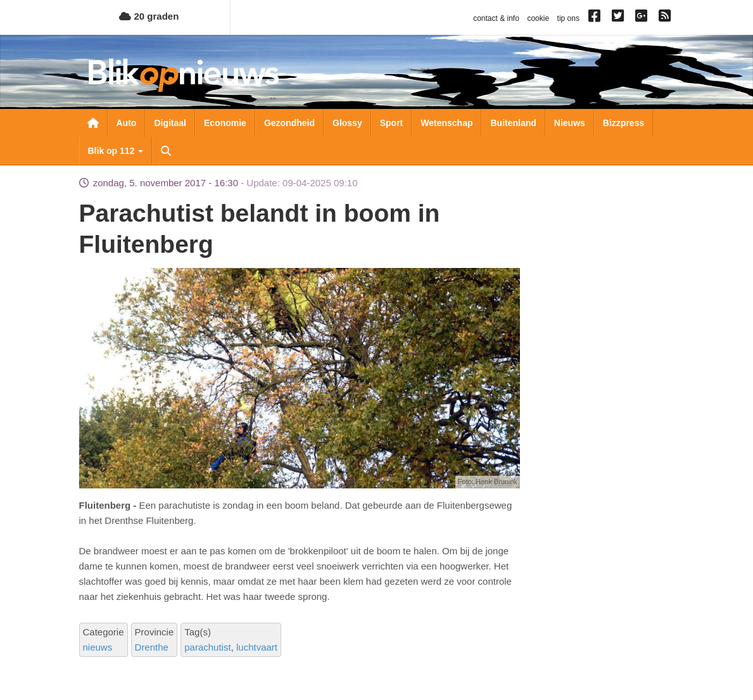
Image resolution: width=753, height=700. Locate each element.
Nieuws (570, 123)
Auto (127, 123)
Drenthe (152, 647)
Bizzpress (623, 123)
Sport (392, 123)
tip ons (568, 18)
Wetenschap (446, 123)
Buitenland (513, 123)
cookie (538, 18)
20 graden (149, 16)
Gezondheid (289, 123)
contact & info (496, 18)
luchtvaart (257, 647)
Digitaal (170, 123)
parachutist (207, 647)
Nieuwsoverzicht (93, 123)
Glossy (347, 123)
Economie (225, 123)
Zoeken (166, 151)
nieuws (98, 647)
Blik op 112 (116, 151)
